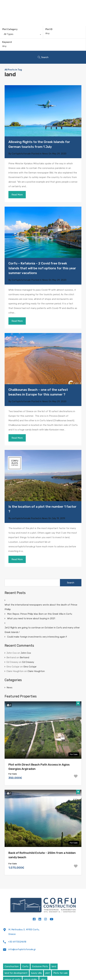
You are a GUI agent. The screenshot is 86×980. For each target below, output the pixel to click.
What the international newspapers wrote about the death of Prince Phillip (41, 607)
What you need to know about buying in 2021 (31, 618)
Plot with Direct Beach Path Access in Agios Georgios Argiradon (39, 767)
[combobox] (21, 35)
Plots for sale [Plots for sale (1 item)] (60, 973)
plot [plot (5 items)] (48, 973)
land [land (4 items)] (54, 966)
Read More (17, 195)
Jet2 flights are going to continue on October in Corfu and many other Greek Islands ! (42, 630)
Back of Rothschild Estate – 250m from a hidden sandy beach (42, 855)
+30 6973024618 (17, 942)
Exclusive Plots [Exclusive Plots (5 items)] (40, 966)
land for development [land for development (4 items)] (16, 973)
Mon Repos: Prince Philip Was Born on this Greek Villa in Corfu (40, 614)
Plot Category (10, 29)
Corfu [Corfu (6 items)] (25, 966)
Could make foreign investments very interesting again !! (37, 637)
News (45, 154)
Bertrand (24, 657)
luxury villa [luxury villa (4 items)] (36, 973)
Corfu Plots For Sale (43, 4)
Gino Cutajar (30, 667)
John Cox (26, 653)
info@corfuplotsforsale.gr (22, 949)
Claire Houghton (36, 671)
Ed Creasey (28, 662)
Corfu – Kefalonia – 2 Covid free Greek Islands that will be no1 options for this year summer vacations (42, 268)
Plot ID (49, 29)
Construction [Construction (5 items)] (12, 966)
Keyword (7, 42)
